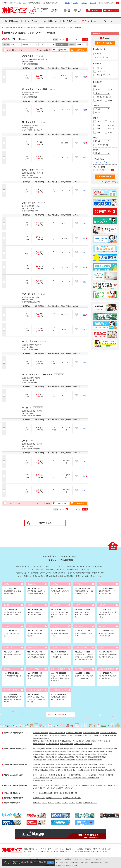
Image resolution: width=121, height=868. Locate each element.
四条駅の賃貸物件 (106, 751)
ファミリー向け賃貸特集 (58, 778)
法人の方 (84, 3)
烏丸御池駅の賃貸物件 (110, 749)
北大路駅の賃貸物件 (52, 749)
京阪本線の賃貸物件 (82, 767)
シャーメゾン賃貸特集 (89, 775)
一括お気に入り (61, 50)
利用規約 (58, 859)
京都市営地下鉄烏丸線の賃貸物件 (44, 765)
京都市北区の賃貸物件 (40, 733)
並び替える (63, 44)
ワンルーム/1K (38, 793)
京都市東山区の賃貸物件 (108, 733)
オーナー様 (93, 3)
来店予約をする (60, 715)
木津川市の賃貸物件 (67, 744)
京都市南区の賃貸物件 (75, 736)
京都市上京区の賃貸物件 (57, 733)
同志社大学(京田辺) (54, 785)
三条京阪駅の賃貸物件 (59, 751)
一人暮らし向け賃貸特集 (105, 775)
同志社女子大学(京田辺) (81, 785)
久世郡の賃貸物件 (91, 741)
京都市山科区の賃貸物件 (41, 738)
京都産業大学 (112, 785)
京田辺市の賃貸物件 (52, 744)
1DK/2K (46, 793)
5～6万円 (58, 803)
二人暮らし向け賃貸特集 (41, 778)
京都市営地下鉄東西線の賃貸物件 (67, 765)
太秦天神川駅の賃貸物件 (67, 757)
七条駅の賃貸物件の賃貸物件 (90, 751)
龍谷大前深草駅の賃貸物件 (97, 757)
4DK (76, 793)
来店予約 (95, 10)
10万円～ (94, 803)
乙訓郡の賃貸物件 (53, 741)
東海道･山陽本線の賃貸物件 (88, 765)
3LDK (72, 793)
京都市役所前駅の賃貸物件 (42, 751)
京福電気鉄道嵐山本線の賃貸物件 (44, 770)
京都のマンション (39, 798)
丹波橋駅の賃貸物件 (40, 760)
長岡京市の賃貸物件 (40, 741)
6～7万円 (65, 803)
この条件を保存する (111, 182)
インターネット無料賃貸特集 (43, 780)
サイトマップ (24, 859)
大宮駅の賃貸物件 (79, 754)
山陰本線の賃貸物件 (105, 765)
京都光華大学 (51, 788)
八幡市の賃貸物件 (79, 741)
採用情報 (78, 859)
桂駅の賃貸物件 (103, 754)
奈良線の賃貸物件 (52, 767)
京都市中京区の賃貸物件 (91, 733)
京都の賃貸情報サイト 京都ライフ (13, 27)
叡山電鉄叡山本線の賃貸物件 (87, 770)
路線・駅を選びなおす (103, 57)
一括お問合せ (80, 50)
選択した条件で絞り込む (105, 43)
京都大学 (36, 785)
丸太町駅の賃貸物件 (95, 749)
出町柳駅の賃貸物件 (81, 749)
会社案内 (76, 3)
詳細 (84, 77)
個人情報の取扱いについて (42, 859)
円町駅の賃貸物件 (39, 757)
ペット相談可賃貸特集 (73, 775)
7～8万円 (72, 803)
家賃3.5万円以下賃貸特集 (91, 778)
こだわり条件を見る (100, 162)
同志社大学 (43, 785)
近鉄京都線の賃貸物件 (97, 767)
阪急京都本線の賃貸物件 (67, 767)
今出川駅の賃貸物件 (67, 749)
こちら (14, 863)
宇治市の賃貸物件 (104, 741)
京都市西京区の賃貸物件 (58, 736)
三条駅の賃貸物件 (73, 751)
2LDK (62, 793)
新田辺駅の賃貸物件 (95, 760)
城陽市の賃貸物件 (39, 744)
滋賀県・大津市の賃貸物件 (83, 744)
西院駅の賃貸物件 (91, 754)
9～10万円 (86, 803)
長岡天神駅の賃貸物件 (67, 760)
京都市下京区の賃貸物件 (41, 736)
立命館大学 (93, 785)
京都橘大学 (60, 788)
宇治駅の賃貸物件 (82, 760)
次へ (84, 39)
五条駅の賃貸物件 (39, 754)
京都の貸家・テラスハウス (72, 798)
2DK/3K (56, 793)
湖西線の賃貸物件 (39, 767)
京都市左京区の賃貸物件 (74, 733)
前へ (56, 39)
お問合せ (88, 859)
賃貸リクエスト (113, 10)
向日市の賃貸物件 (66, 741)
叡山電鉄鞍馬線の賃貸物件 (107, 770)
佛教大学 (43, 788)
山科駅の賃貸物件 (53, 760)
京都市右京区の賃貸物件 (91, 736)
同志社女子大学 (67, 785)
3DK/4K (67, 793)
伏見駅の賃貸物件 (82, 757)
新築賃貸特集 (60, 775)
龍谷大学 (36, 788)
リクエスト (46, 523)
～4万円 (44, 803)
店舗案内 (68, 3)
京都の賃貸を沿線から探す (35, 27)
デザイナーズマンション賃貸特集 (44, 775)
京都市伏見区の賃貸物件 (108, 736)
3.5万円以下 (37, 803)
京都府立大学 (69, 788)
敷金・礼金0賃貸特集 (74, 778)
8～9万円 (79, 803)
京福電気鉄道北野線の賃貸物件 (66, 770)
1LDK (51, 793)
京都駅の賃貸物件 (52, 754)
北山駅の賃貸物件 (39, 749)
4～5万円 (51, 803)
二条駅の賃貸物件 (52, 757)
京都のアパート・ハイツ (54, 798)
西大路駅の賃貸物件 (65, 754)
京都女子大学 (102, 785)
